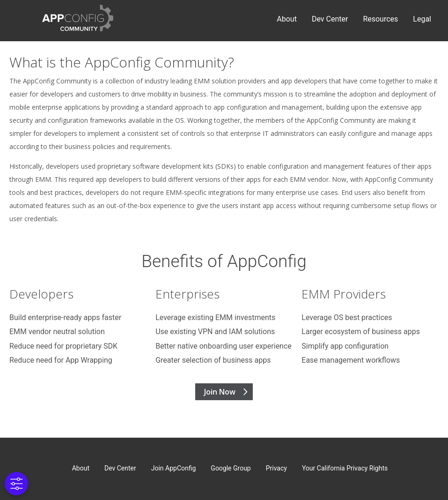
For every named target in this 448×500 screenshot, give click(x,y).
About (287, 19)
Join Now (220, 392)
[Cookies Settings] (16, 484)
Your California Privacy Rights (345, 468)
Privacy (276, 468)
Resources (380, 19)
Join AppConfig (174, 468)
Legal (422, 19)
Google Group (231, 468)
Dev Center (330, 19)
